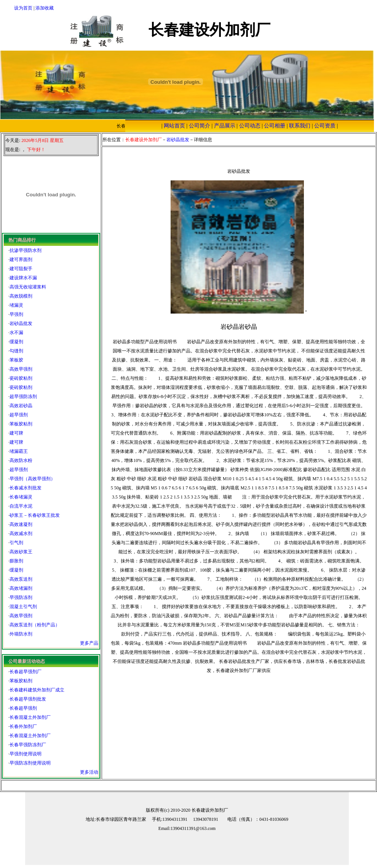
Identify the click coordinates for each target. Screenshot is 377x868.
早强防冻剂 (21, 597)
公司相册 (275, 126)
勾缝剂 (16, 351)
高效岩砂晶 (21, 406)
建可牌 (16, 433)
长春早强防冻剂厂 (28, 745)
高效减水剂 (21, 534)
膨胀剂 (16, 561)
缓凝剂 (16, 342)
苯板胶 (16, 360)
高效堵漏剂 (21, 588)
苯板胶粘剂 (21, 424)
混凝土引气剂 (23, 607)
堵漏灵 (16, 305)
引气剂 (16, 543)
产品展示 (225, 126)
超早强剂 (19, 415)
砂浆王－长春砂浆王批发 (35, 515)
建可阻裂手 (21, 269)
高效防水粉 (21, 460)
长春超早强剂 (23, 708)
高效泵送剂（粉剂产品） (35, 625)
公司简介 (200, 126)
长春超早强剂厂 (26, 672)
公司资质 (325, 126)
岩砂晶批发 (21, 323)
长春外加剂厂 (23, 726)
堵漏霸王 (19, 451)
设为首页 (23, 8)
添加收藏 (45, 8)
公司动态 (250, 126)
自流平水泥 (21, 506)
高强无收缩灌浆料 (28, 287)
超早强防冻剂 (23, 397)
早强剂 (16, 314)
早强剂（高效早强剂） (32, 479)
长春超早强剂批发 (28, 699)
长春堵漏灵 (21, 497)
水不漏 (16, 333)
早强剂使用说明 (26, 754)
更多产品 (89, 643)
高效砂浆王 (21, 552)
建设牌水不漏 (23, 278)
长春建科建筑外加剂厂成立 (37, 690)
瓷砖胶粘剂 (21, 378)
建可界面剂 (21, 260)
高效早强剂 (21, 369)
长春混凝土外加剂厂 (30, 717)
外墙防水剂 (21, 634)
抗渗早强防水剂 (26, 250)
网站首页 (174, 126)
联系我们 (300, 126)
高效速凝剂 (21, 524)
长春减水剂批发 (26, 488)
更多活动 (89, 772)
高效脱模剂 (21, 296)
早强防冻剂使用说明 (30, 763)
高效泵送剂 (21, 579)
